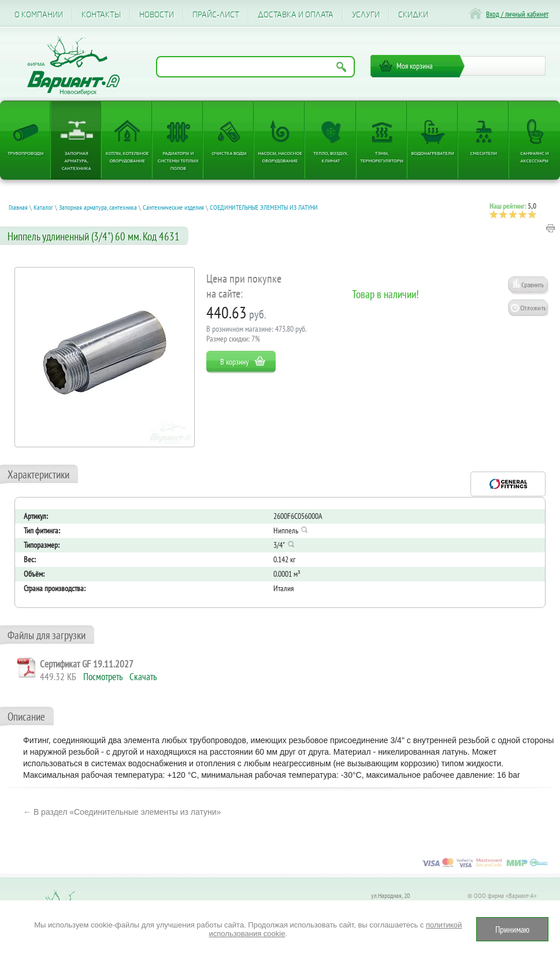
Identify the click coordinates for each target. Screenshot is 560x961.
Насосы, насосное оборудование (280, 157)
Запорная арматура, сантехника (77, 160)
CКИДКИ (413, 15)
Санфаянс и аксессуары (534, 157)
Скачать (143, 677)
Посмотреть (103, 677)
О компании (39, 15)
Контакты (101, 15)
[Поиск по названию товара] (255, 67)
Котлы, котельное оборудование (127, 157)
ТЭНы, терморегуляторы (382, 157)
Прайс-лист (216, 15)
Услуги (366, 15)
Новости (157, 15)
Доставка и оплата (296, 15)
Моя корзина (415, 66)
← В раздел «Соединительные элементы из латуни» (122, 812)
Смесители (484, 153)
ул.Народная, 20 (390, 895)
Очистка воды (229, 153)
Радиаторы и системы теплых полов (178, 160)
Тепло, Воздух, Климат (331, 157)
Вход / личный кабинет (517, 14)
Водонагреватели (433, 153)
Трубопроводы (25, 153)
